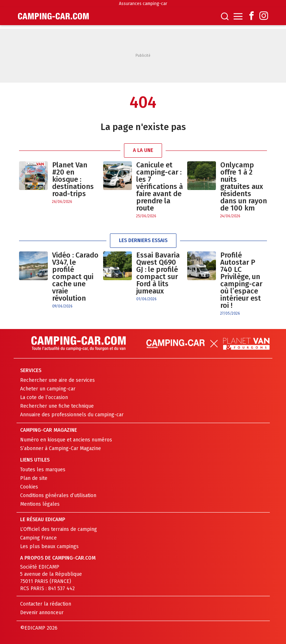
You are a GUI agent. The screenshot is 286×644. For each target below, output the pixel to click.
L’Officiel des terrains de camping (59, 529)
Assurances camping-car (143, 4)
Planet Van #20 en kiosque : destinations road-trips (73, 179)
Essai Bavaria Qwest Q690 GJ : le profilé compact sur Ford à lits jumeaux (158, 273)
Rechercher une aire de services (57, 380)
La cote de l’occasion (44, 397)
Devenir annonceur (42, 613)
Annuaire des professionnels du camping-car (72, 415)
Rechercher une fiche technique (57, 406)
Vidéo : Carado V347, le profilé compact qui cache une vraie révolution (75, 277)
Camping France (38, 538)
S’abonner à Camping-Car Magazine (61, 448)
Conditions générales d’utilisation (58, 495)
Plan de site (34, 478)
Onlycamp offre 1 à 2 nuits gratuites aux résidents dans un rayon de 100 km (244, 186)
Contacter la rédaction (46, 604)
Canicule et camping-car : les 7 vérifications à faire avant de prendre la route (160, 186)
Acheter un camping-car (48, 389)
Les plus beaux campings (49, 546)
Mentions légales (40, 504)
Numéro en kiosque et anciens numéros (66, 440)
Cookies (29, 487)
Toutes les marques (43, 470)
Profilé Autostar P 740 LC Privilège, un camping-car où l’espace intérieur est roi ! (241, 280)
